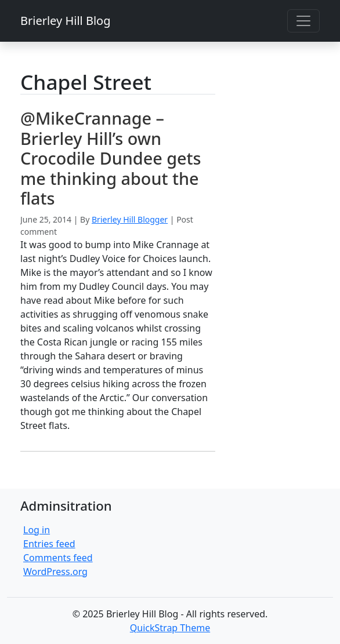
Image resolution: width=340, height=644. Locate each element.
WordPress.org (55, 572)
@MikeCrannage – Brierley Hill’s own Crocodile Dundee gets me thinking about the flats (111, 158)
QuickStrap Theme (170, 628)
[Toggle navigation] (303, 21)
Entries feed (49, 544)
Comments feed (58, 558)
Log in (37, 530)
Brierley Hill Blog (65, 21)
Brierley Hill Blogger (130, 219)
